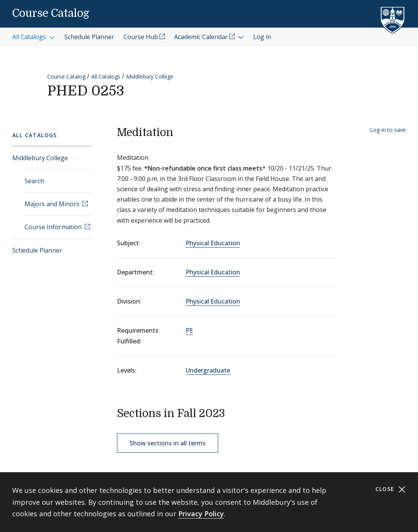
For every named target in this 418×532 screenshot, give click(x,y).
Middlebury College (150, 76)
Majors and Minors (53, 204)
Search (34, 181)
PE (189, 330)
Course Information (54, 227)
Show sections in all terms (168, 443)
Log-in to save (388, 130)
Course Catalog (51, 13)
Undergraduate (208, 370)
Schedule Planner (37, 250)
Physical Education (213, 243)
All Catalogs (106, 76)
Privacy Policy (201, 514)
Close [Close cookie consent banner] (391, 489)
